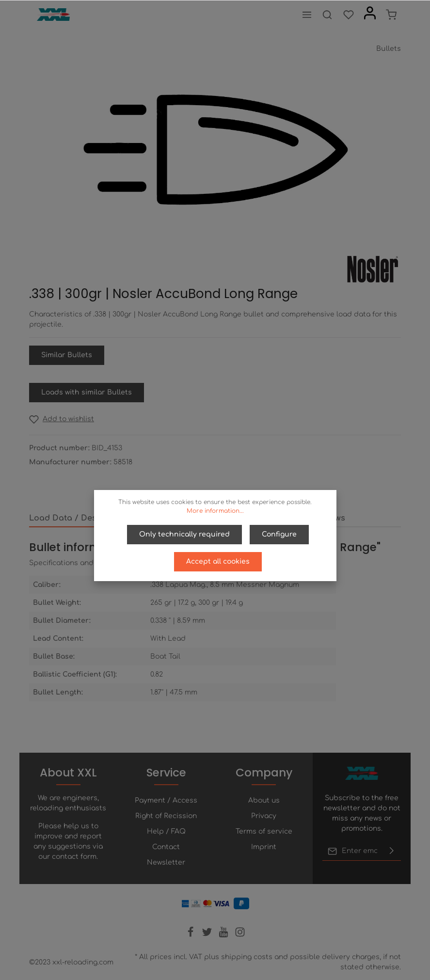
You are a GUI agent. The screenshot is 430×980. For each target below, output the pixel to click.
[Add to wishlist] (62, 419)
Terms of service (264, 831)
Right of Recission (166, 816)
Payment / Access (166, 800)
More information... (215, 511)
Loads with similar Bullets (87, 392)
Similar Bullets (67, 355)
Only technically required (184, 534)
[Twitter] (208, 935)
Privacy (264, 816)
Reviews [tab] (329, 518)
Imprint (264, 847)
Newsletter (166, 862)
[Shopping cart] (391, 15)
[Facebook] (191, 935)
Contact (166, 847)
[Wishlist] (349, 15)
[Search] (327, 15)
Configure (279, 534)
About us (264, 800)
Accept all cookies (218, 561)
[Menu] (307, 15)
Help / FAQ (166, 831)
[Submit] (392, 851)
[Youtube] (224, 935)
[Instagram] (240, 935)
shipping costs (247, 957)
